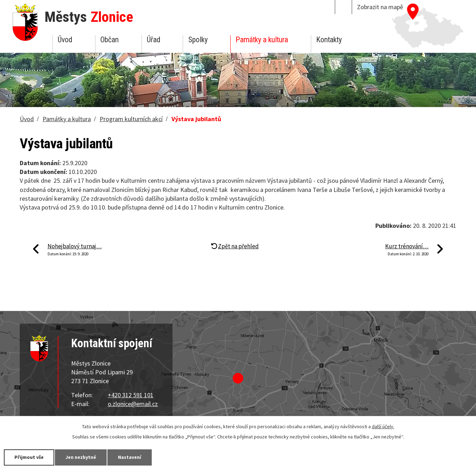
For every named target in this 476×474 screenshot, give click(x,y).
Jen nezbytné (81, 457)
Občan (109, 40)
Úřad (154, 40)
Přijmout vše (29, 457)
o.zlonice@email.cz (133, 404)
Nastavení (130, 457)
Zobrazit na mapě (380, 7)
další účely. (383, 426)
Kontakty (329, 40)
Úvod (65, 40)
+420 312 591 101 (131, 395)
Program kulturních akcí (131, 119)
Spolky (198, 40)
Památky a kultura (262, 40)
